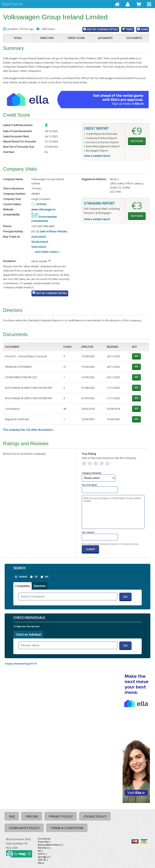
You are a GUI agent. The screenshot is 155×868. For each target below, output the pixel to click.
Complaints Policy (24, 828)
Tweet (129, 29)
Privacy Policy (61, 816)
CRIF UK (42, 860)
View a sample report (97, 156)
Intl (47, 577)
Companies (23, 586)
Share (144, 29)
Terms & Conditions (67, 828)
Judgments (105, 38)
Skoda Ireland (40, 242)
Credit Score (76, 38)
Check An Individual (28, 635)
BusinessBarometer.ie (50, 845)
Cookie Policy (95, 816)
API (39, 851)
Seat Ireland (39, 247)
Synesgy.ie (43, 857)
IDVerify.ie (43, 848)
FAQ (12, 816)
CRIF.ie (41, 854)
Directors (47, 38)
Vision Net (43, 842)
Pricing (32, 816)
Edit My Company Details (103, 29)
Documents (134, 38)
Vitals (18, 38)
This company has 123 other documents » (28, 430)
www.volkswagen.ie (43, 209)
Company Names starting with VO (21, 664)
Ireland (23, 577)
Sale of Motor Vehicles (53, 231)
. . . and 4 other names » (45, 252)
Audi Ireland (39, 237)
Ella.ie (41, 863)
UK (36, 577)
